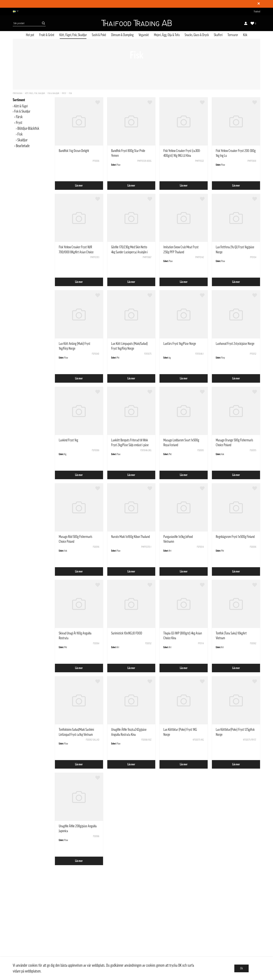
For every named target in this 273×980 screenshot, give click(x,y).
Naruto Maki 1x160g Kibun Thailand (131, 537)
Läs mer (79, 186)
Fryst (64, 93)
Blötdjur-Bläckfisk (28, 129)
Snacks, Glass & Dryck (197, 35)
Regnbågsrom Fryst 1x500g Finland (235, 537)
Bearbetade (23, 146)
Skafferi (218, 35)
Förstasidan (17, 93)
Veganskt (144, 35)
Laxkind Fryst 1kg (68, 440)
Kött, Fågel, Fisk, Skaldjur (73, 35)
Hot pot (30, 35)
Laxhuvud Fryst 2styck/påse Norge (235, 344)
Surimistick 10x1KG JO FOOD (127, 633)
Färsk (19, 117)
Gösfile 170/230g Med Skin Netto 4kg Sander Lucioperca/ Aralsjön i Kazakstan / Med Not (129, 252)
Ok (241, 968)
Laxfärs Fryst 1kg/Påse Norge (180, 344)
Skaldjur (23, 140)
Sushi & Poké (99, 35)
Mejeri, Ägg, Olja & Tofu (167, 35)
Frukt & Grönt (47, 35)
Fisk (70, 93)
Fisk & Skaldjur (53, 93)
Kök (245, 35)
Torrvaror (233, 35)
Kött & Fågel (21, 106)
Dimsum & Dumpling (122, 35)
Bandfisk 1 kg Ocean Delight (74, 151)
